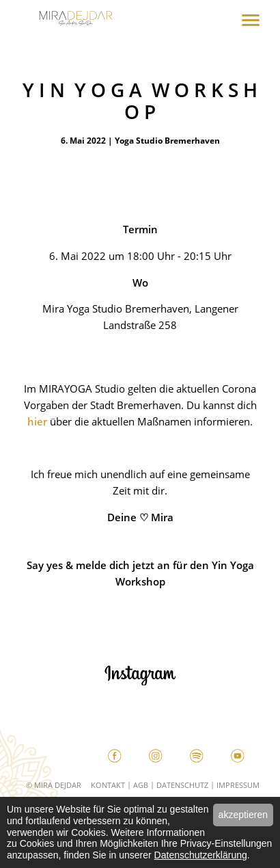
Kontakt (108, 785)
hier (37, 421)
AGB (141, 785)
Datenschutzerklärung (201, 855)
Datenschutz (182, 785)
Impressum (238, 785)
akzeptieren (243, 815)
